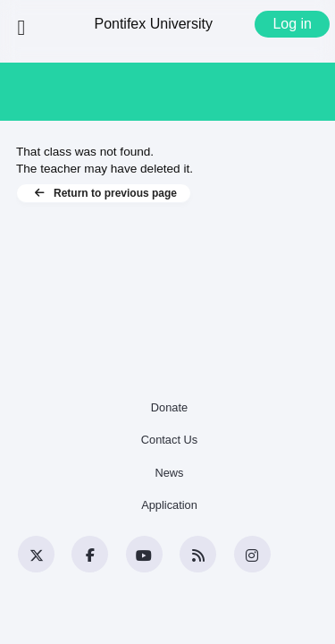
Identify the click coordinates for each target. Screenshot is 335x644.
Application (169, 505)
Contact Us (169, 440)
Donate (169, 407)
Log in (292, 24)
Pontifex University (153, 24)
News (170, 473)
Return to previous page (104, 194)
